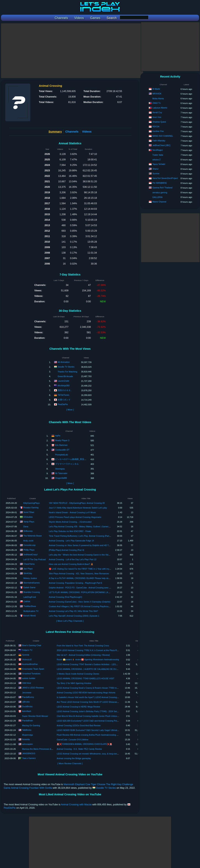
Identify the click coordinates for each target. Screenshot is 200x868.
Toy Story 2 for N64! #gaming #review (74, 683)
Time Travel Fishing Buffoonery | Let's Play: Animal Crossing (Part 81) (81, 536)
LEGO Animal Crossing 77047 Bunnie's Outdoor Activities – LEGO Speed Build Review (97, 664)
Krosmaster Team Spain (33, 669)
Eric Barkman (61, 445)
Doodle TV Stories (66, 367)
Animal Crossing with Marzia (76, 805)
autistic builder (29, 678)
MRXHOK (157, 94)
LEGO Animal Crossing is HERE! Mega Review (78, 707)
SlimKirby (28, 573)
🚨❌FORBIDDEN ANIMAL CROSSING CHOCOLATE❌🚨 (84, 744)
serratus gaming (160, 192)
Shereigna (60, 469)
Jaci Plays (28, 569)
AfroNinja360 (64, 386)
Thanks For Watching (67, 372)
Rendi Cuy (157, 112)
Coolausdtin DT (62, 450)
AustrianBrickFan (30, 664)
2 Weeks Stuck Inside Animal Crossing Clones (78, 674)
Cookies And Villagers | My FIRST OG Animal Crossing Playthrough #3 (81, 606)
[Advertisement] (72, 51)
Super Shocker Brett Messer (35, 716)
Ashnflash (27, 711)
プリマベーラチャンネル (67, 464)
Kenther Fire (158, 131)
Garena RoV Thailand (162, 188)
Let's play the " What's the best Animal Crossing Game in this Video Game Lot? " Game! (89, 555)
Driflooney (28, 531)
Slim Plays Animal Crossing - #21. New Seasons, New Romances (79, 574)
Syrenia (26, 655)
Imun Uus (157, 117)
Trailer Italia (158, 155)
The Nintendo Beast (32, 536)
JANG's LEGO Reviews (33, 688)
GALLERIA (157, 197)
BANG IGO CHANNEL (163, 136)
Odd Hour (27, 683)
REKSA (156, 126)
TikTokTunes (63, 395)
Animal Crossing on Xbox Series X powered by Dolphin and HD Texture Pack (84, 545)
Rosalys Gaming (31, 508)
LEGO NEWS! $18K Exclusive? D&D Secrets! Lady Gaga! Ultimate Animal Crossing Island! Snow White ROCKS (108, 730)
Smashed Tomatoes (31, 674)
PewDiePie (63, 404)
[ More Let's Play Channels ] (70, 621)
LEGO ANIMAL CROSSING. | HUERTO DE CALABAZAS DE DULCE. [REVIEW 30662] (97, 669)
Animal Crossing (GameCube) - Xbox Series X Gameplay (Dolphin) (80, 602)
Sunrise (156, 173)
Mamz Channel (159, 202)
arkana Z (156, 160)
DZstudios (28, 517)
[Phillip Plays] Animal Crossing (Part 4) (67, 550)
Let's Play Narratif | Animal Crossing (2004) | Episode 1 (74, 616)
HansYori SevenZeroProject (165, 178)
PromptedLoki (61, 455)
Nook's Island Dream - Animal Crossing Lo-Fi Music (72, 512)
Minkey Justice (30, 578)
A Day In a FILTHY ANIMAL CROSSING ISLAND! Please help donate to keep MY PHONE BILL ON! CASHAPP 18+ (102, 578)
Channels (72, 131)
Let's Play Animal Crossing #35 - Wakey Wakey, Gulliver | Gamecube (80, 527)
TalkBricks (27, 730)
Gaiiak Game (29, 587)
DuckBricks (27, 706)
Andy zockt (28, 541)
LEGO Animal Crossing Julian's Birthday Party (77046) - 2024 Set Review (90, 711)
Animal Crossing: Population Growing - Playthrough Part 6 (75, 583)
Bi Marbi (156, 89)
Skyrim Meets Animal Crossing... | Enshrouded (70, 522)
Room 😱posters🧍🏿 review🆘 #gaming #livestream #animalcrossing (88, 659)
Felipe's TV (27, 650)
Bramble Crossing (31, 592)
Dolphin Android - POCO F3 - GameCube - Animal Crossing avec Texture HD (84, 588)
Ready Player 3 (62, 440)
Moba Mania (158, 98)
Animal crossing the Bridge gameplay (74, 758)
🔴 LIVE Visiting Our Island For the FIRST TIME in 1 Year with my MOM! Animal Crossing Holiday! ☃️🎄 (97, 569)
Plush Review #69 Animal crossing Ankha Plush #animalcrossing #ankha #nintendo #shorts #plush (102, 735)
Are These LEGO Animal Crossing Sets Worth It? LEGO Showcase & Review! (92, 702)
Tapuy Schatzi (159, 164)
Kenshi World (29, 616)
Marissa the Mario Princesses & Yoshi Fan (41, 749)
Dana (26, 527)
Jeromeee (27, 693)
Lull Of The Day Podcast (34, 559)
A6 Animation (64, 362)
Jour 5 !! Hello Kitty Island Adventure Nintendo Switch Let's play (78, 508)
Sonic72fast (29, 512)
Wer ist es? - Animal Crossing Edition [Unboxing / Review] (83, 655)
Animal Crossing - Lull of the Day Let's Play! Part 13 (73, 559)
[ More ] (70, 410)
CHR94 (27, 602)
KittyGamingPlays (31, 503)
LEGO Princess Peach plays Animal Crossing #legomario (75, 517)
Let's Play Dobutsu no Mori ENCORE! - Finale (70, 531)
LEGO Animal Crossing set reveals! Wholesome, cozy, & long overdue (89, 754)
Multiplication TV (31, 611)
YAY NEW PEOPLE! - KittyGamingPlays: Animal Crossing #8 (77, 503)
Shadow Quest (159, 122)
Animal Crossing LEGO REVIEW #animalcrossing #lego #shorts (86, 693)
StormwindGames (31, 583)
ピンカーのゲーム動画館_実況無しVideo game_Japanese (82, 459)
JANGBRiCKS (29, 753)
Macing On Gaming (31, 725)
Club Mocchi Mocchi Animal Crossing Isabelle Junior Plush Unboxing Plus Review (94, 716)
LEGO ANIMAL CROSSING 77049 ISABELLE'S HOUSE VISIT (85, 678)
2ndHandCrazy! (30, 555)
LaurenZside (63, 381)
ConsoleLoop (29, 545)
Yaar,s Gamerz (29, 758)
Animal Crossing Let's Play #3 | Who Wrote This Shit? (73, 611)
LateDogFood (29, 597)
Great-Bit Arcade (65, 376)
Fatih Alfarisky (159, 141)
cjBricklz (26, 702)
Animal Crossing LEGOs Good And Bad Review (79, 725)
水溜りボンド (64, 400)
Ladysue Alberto (160, 108)
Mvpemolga (27, 735)
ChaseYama (29, 564)
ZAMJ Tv (156, 103)
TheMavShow (30, 606)
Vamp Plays (29, 522)
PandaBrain (27, 721)
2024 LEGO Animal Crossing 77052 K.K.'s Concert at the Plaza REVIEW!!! (91, 650)
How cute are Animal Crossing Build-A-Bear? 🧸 (71, 564)
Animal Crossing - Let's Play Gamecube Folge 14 (71, 541)
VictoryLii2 (27, 659)
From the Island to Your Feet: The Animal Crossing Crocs (83, 646)
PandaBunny (28, 697)
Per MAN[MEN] (159, 183)
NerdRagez (158, 150)
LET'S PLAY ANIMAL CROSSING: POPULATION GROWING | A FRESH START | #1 (88, 592)
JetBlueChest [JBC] (161, 145)
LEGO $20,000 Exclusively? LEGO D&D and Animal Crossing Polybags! (90, 721)
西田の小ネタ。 (65, 390)
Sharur (155, 169)
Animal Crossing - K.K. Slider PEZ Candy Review (79, 749)
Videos (87, 131)
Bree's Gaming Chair (32, 645)
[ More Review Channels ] (70, 763)
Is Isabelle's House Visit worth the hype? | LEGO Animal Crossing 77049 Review (93, 697)
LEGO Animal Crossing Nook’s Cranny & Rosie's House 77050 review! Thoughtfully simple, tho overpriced (105, 688)
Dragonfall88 (61, 478)
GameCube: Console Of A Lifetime (72, 740)
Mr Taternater (61, 473)
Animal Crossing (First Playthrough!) (65, 597)
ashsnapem (27, 744)
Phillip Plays (29, 550)
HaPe (58, 435)
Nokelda (26, 739)
